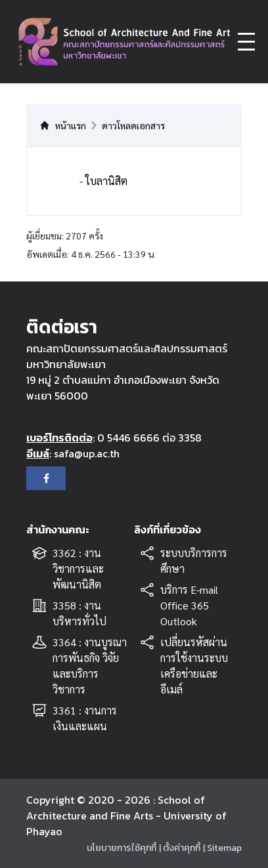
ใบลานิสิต (106, 181)
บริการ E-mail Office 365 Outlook (189, 605)
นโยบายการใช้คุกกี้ (122, 848)
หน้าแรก (63, 125)
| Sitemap (222, 848)
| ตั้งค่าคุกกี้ (180, 848)
